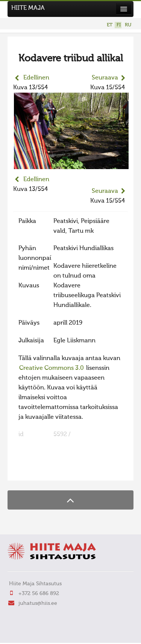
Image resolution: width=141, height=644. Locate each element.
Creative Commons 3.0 (52, 368)
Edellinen (36, 78)
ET (110, 25)
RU (128, 25)
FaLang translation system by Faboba (40, 470)
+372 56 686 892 (39, 594)
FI (119, 25)
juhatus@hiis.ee (38, 603)
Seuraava (105, 78)
